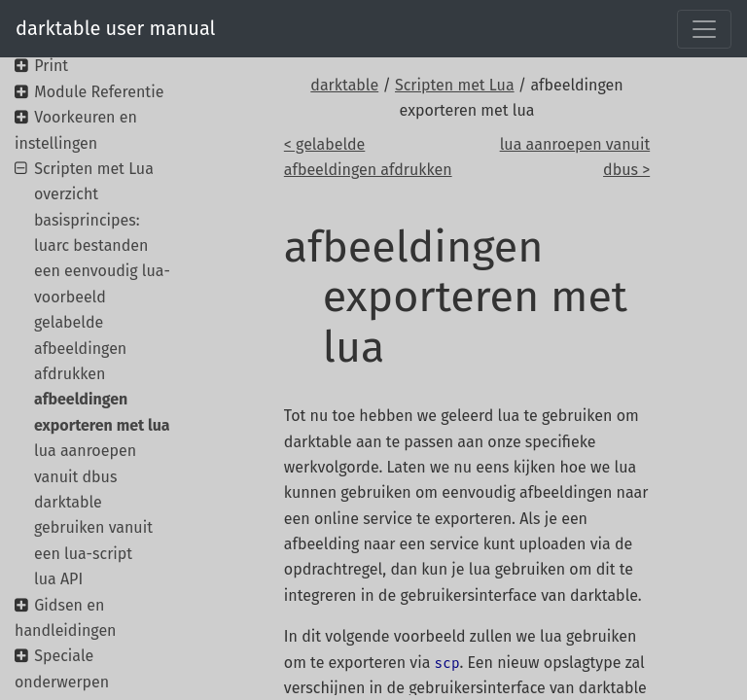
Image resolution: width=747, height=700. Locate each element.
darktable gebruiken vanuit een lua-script (93, 528)
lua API (58, 579)
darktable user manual (115, 28)
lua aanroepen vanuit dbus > (575, 157)
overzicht (66, 194)
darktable (344, 85)
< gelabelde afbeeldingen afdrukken (368, 157)
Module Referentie (99, 92)
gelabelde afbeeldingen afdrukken (80, 348)
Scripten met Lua (455, 85)
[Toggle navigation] (704, 29)
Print (51, 66)
